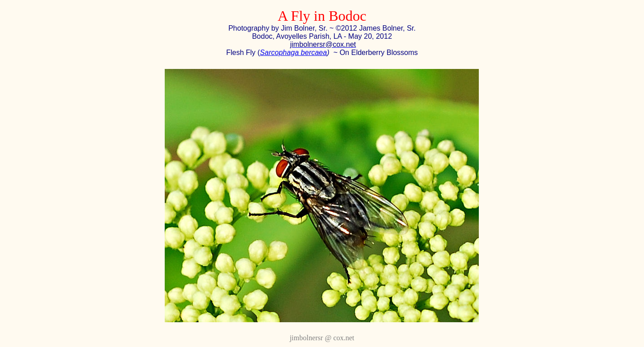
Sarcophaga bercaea (294, 53)
